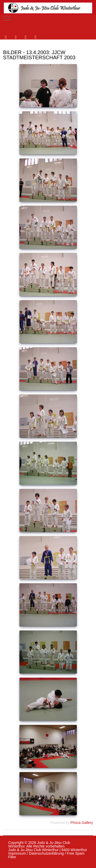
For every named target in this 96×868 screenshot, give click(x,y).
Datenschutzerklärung (46, 853)
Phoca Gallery (82, 823)
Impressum (17, 853)
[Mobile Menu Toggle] (7, 18)
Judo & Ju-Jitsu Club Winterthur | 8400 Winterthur (48, 850)
